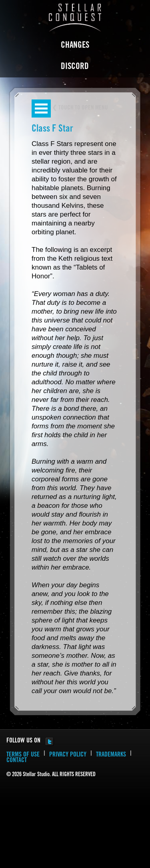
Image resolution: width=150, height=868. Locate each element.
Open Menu (41, 108)
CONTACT (17, 761)
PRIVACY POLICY (68, 755)
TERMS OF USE (23, 755)
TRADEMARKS (111, 755)
